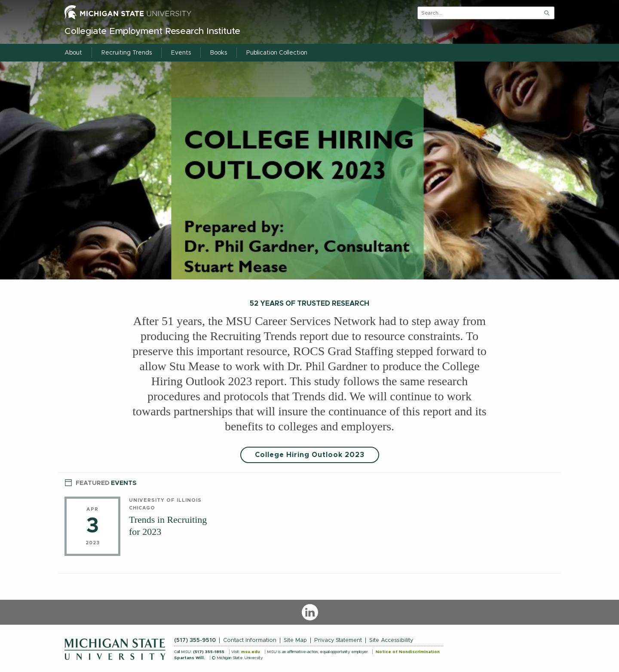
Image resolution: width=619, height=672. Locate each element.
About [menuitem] (73, 53)
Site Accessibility (391, 640)
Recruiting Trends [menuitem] (127, 53)
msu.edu (251, 652)
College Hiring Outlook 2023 (310, 455)
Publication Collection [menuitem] (277, 53)
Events (100, 482)
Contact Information (250, 640)
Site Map (295, 640)
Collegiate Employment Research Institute (152, 31)
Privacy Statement (338, 640)
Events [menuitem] (181, 53)
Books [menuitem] (219, 53)
